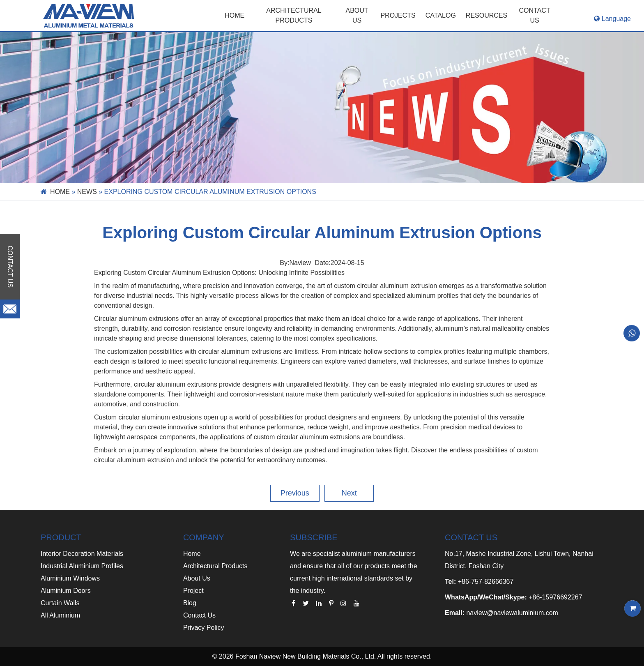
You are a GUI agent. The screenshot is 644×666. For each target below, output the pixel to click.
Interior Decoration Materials (82, 554)
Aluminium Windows (70, 578)
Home (235, 15)
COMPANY (204, 537)
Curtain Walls (60, 603)
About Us (197, 578)
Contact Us (199, 615)
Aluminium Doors (66, 591)
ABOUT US (357, 15)
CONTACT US (535, 15)
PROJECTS (398, 15)
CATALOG (441, 15)
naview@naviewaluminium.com (512, 613)
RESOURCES (486, 15)
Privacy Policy (204, 628)
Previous (295, 493)
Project (193, 591)
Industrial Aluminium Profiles (82, 566)
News (87, 192)
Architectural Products (294, 15)
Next (349, 493)
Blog (190, 603)
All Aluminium (60, 615)
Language (612, 19)
